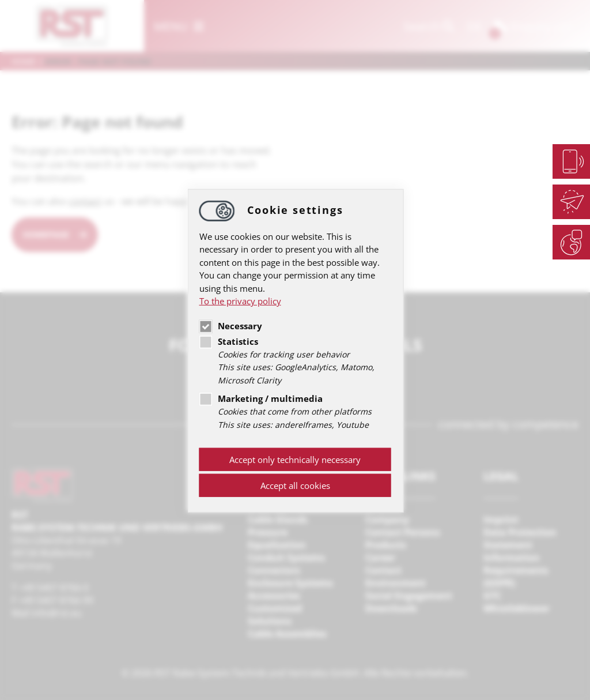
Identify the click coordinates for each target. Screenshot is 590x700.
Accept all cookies (295, 486)
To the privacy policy (240, 301)
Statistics (229, 341)
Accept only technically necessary (295, 460)
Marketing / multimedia (261, 398)
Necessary (231, 325)
